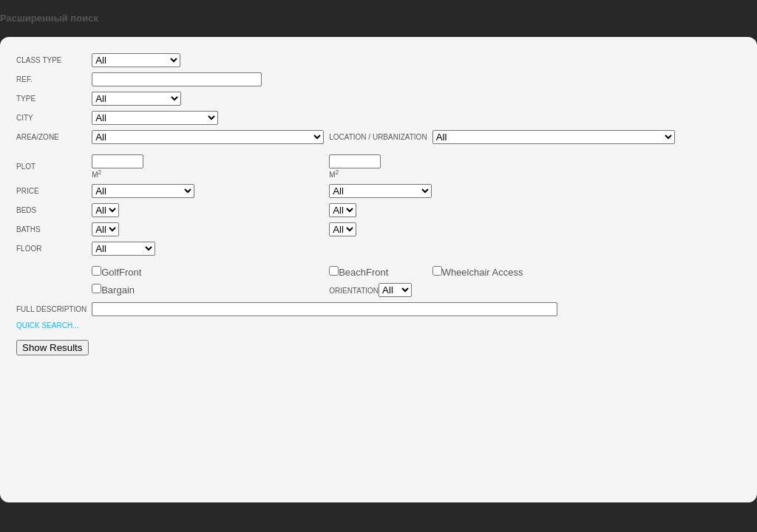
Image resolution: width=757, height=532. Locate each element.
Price (28, 191)
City (25, 118)
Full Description (51, 309)
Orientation (354, 291)
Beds (26, 210)
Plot (26, 167)
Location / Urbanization (378, 137)
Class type (39, 60)
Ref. (24, 79)
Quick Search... (47, 325)
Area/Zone (38, 137)
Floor (29, 249)
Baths (28, 229)
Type (26, 99)
